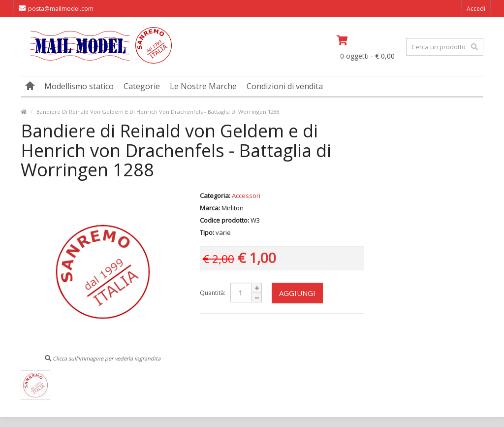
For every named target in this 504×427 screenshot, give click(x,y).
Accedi (476, 9)
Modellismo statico (79, 86)
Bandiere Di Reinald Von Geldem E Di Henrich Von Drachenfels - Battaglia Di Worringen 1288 (158, 112)
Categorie (142, 86)
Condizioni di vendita (285, 86)
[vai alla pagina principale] (96, 61)
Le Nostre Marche (203, 86)
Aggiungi (297, 293)
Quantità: (213, 293)
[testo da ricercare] (445, 47)
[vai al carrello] (368, 40)
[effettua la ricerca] (474, 47)
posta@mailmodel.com (56, 9)
